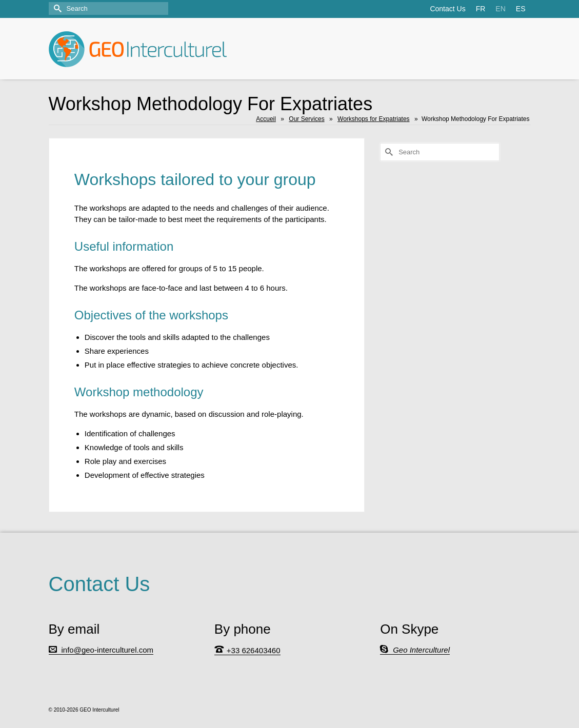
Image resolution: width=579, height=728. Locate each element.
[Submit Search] (56, 8)
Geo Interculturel (421, 650)
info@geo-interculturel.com (107, 650)
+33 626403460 (254, 650)
